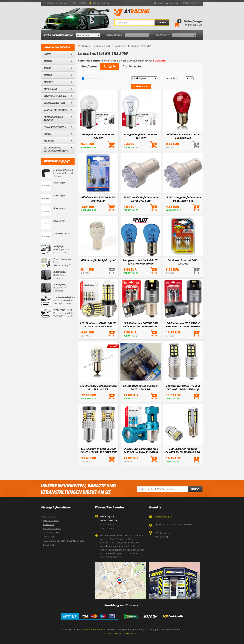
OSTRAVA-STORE (52, 528)
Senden (195, 489)
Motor (47, 68)
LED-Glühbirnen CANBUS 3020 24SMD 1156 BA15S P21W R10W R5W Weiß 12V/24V (98, 450)
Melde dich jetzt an (192, 3)
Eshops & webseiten (115, 633)
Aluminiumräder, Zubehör (54, 118)
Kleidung (49, 141)
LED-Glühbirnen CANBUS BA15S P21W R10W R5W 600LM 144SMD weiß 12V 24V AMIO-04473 (98, 325)
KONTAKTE (49, 524)
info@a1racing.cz (101, 3)
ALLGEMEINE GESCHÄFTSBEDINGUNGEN (64, 541)
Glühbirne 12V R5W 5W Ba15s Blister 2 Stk (98, 199)
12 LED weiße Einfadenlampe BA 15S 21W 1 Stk (141, 199)
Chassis (48, 75)
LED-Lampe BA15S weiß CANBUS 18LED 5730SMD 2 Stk (183, 450)
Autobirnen (120, 46)
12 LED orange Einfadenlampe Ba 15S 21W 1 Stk (183, 199)
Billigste (110, 66)
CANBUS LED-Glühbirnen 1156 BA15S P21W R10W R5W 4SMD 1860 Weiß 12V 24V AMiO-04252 (141, 450)
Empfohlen (89, 66)
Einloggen (174, 3)
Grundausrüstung (55, 103)
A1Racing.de (143, 13)
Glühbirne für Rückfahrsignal (98, 260)
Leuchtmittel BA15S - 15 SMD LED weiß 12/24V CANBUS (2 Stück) (183, 387)
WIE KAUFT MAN (51, 520)
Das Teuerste (132, 66)
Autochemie (50, 89)
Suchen (162, 22)
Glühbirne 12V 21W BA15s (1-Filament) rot (183, 136)
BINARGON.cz (133, 633)
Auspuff (48, 82)
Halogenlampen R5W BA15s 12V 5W (98, 136)
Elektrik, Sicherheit (55, 96)
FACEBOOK (49, 545)
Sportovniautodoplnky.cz (93, 630)
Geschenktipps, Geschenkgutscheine (56, 149)
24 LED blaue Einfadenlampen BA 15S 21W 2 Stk (141, 387)
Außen (48, 61)
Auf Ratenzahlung (52, 533)
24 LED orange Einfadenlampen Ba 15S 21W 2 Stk (98, 387)
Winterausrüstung (55, 127)
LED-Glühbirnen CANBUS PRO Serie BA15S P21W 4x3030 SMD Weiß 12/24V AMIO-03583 (141, 325)
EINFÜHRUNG (50, 516)
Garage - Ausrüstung (56, 110)
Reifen (47, 134)
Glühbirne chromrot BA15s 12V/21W (183, 262)
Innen (47, 54)
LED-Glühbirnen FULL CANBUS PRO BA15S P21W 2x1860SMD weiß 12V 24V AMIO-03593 (183, 325)
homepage (86, 46)
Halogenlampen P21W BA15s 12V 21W (141, 136)
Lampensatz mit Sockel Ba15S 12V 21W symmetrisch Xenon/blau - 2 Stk (141, 262)
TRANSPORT (49, 537)
